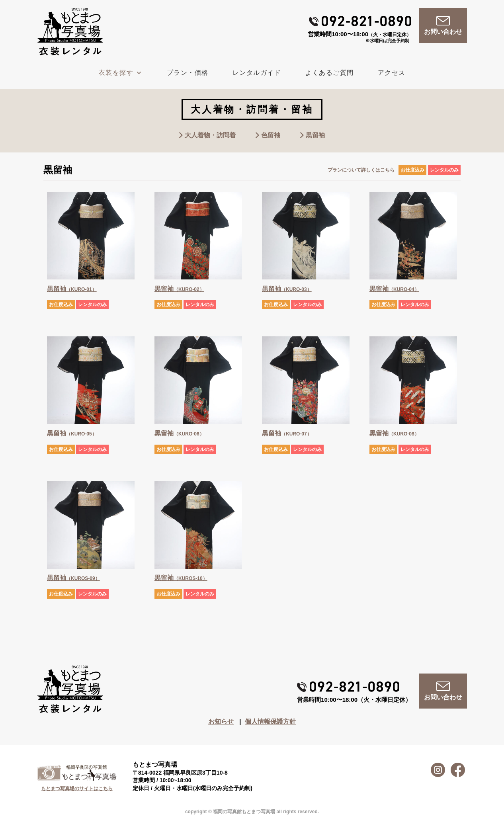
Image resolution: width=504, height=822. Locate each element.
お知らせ (221, 721)
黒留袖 (315, 135)
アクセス (392, 73)
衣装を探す (121, 73)
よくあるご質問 (329, 73)
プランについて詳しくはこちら (361, 170)
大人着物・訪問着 (210, 135)
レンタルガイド (257, 73)
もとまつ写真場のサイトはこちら (77, 789)
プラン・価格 (188, 73)
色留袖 (271, 135)
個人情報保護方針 (270, 721)
